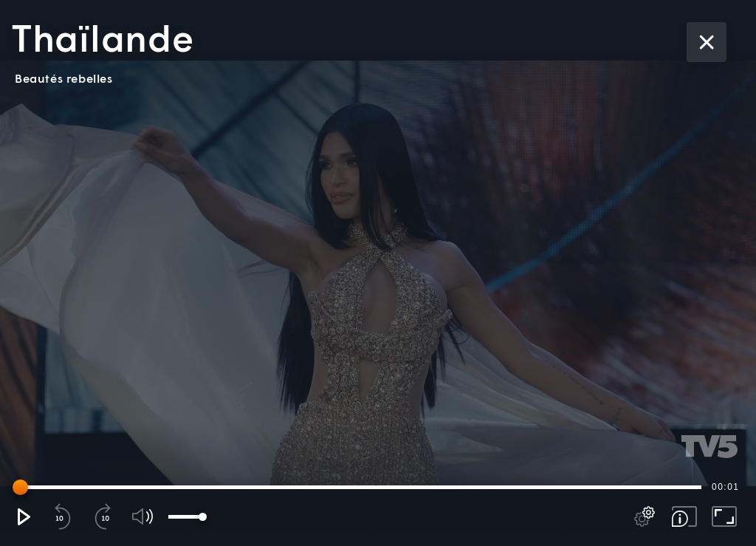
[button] (23, 516)
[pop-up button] (645, 516)
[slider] (360, 487)
